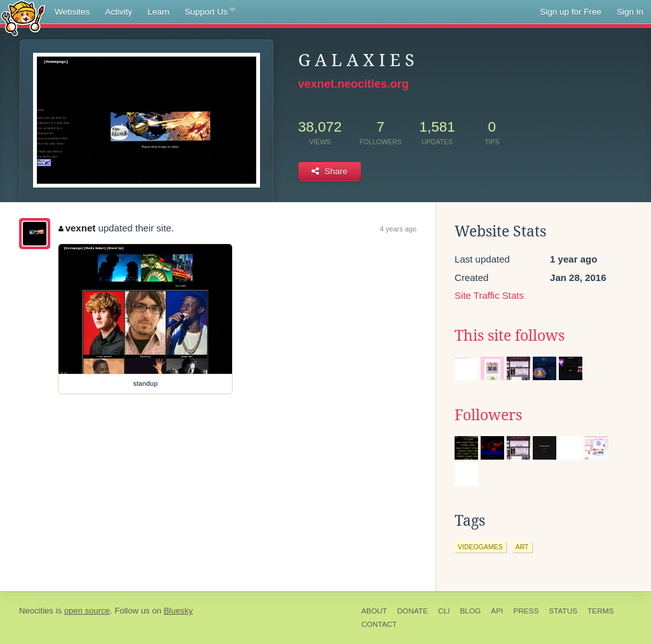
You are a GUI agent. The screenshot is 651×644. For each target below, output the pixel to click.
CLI (444, 611)
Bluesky (178, 611)
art (522, 547)
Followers (488, 415)
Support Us (210, 12)
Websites (72, 12)
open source (87, 611)
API (497, 611)
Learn (159, 12)
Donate (413, 611)
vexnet (77, 228)
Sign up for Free (571, 12)
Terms (600, 611)
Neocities (36, 611)
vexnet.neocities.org (353, 84)
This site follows (510, 336)
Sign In (630, 12)
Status (563, 611)
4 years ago (398, 229)
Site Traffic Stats (489, 295)
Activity (119, 12)
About (374, 611)
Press (526, 611)
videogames (480, 547)
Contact (379, 624)
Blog (470, 611)
